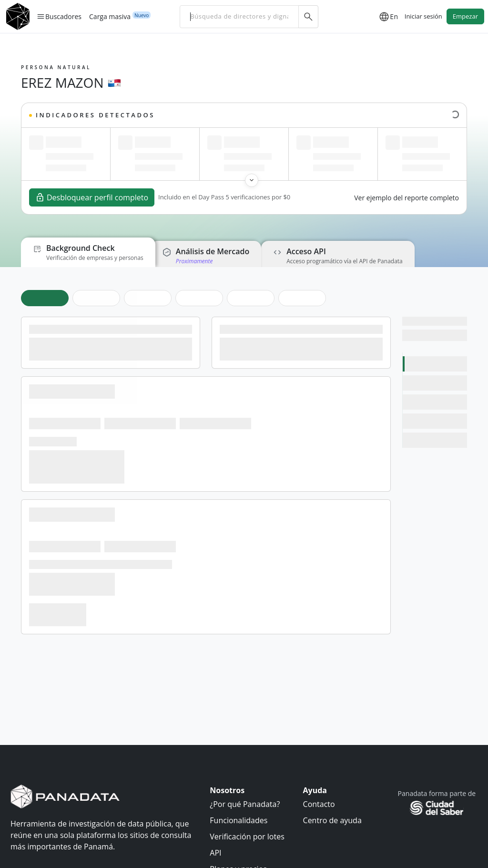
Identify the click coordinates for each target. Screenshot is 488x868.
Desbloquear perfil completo (92, 197)
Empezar (465, 16)
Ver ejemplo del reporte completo (407, 198)
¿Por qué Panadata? (245, 804)
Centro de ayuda (332, 820)
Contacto (319, 804)
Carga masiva (110, 16)
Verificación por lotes (247, 837)
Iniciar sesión (423, 16)
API (215, 853)
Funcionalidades (239, 820)
